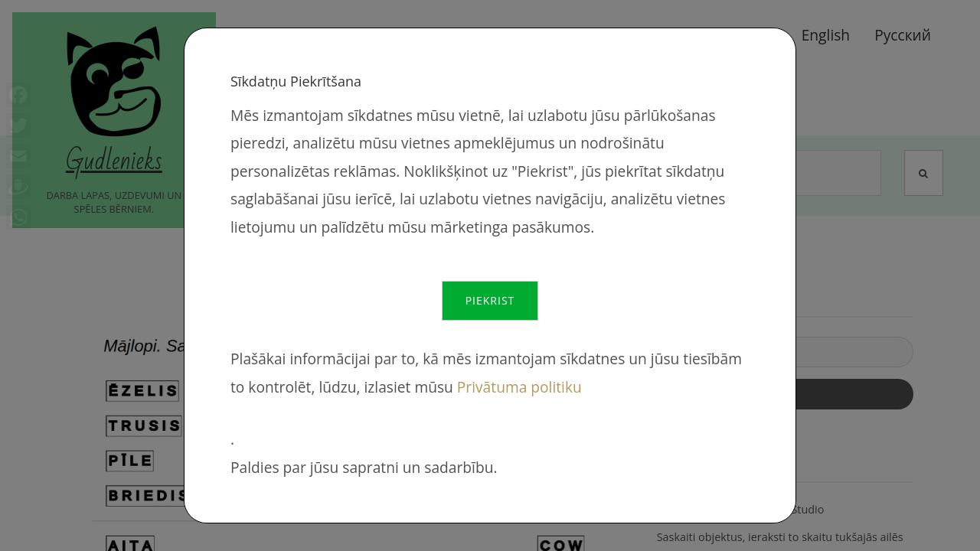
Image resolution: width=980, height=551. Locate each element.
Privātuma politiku (519, 387)
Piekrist (490, 300)
